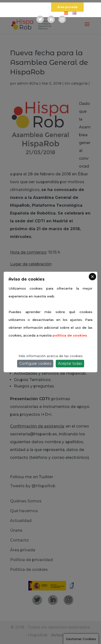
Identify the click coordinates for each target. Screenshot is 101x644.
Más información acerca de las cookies (51, 356)
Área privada (67, 7)
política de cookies (70, 335)
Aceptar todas (70, 363)
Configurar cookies (35, 363)
